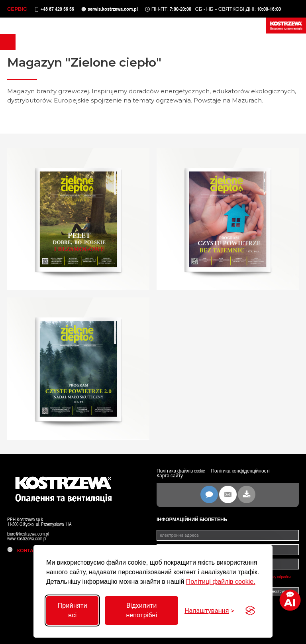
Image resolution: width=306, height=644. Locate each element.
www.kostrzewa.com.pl (27, 539)
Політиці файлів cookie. (221, 582)
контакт (23, 551)
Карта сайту (170, 476)
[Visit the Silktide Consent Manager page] (250, 611)
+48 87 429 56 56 (57, 9)
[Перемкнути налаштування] (209, 611)
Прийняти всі (73, 610)
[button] (8, 42)
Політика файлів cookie (181, 471)
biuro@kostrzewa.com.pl (28, 534)
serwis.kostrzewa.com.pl (113, 9)
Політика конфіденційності (240, 471)
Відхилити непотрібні (141, 610)
